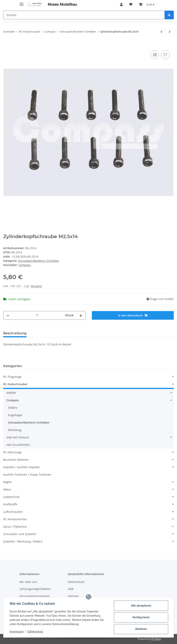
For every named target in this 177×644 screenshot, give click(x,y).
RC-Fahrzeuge (13, 452)
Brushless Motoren (16, 460)
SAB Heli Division (18, 437)
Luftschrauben (13, 512)
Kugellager (15, 415)
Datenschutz (76, 582)
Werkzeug (15, 430)
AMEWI (11, 393)
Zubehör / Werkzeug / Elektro (23, 541)
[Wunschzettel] (131, 4)
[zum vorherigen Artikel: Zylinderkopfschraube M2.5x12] (161, 32)
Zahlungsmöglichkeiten (35, 589)
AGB (71, 589)
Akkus (7, 489)
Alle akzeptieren (141, 606)
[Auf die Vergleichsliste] (155, 55)
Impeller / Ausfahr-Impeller (22, 467)
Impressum (17, 632)
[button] (121, 4)
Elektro (13, 408)
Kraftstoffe (10, 504)
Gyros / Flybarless (15, 527)
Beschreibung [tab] (15, 333)
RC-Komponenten (15, 519)
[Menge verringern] (8, 315)
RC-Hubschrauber (15, 384)
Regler (8, 482)
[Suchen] (84, 15)
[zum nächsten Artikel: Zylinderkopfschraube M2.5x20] (170, 32)
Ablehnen (141, 629)
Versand (36, 286)
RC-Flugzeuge (12, 377)
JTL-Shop (156, 639)
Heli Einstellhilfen (18, 445)
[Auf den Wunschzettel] (165, 55)
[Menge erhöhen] (81, 315)
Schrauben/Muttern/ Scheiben (39, 261)
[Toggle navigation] (21, 3)
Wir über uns (28, 582)
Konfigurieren (141, 617)
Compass (13, 400)
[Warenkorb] (147, 4)
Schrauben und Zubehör (20, 534)
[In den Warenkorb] (6, 45)
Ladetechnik (11, 497)
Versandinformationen (35, 596)
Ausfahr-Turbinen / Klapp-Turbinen (27, 475)
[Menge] (37, 315)
